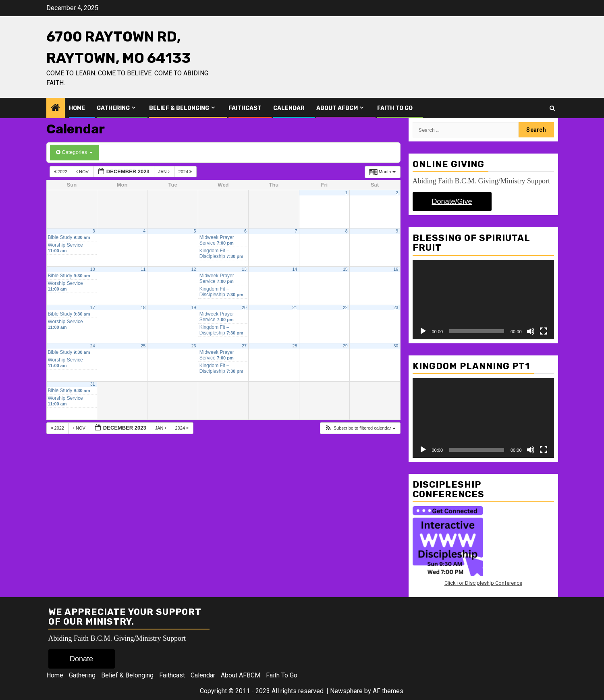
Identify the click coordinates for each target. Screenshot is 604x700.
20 (244, 307)
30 (396, 346)
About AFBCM (337, 108)
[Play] (423, 331)
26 (194, 346)
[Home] (56, 108)
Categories (74, 152)
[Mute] (531, 331)
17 (93, 307)
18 (143, 307)
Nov (83, 172)
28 (295, 346)
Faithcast (245, 108)
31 (93, 384)
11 (143, 269)
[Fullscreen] (544, 331)
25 (143, 346)
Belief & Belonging (179, 108)
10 (93, 269)
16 (396, 269)
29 (345, 346)
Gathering (113, 108)
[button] (360, 428)
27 (244, 346)
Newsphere (346, 691)
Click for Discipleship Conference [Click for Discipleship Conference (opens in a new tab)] (483, 583)
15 (345, 269)
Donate (81, 659)
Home (77, 108)
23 (396, 307)
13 (244, 269)
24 (93, 346)
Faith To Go (395, 108)
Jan (165, 172)
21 (295, 307)
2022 (61, 172)
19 (194, 307)
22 (345, 307)
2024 (186, 172)
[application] (483, 300)
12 (194, 269)
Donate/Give (452, 201)
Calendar (289, 108)
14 (295, 269)
